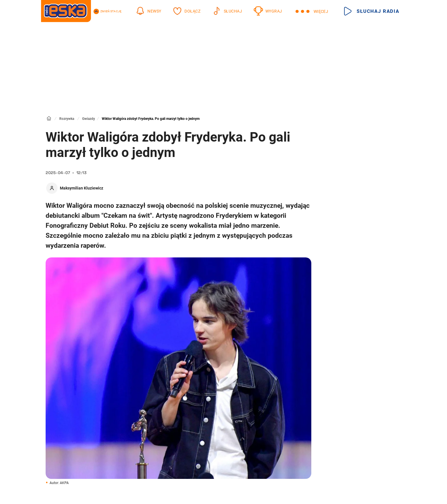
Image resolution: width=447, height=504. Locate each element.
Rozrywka (67, 119)
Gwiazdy (89, 119)
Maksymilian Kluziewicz (82, 188)
